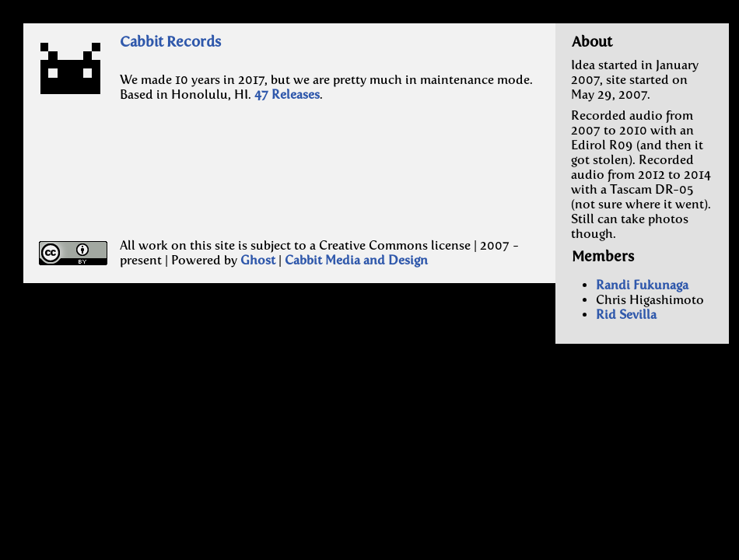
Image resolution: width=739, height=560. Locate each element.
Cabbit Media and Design (356, 260)
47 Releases (287, 94)
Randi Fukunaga (642, 285)
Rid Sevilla (626, 315)
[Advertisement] (227, 184)
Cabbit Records (170, 42)
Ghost (258, 260)
